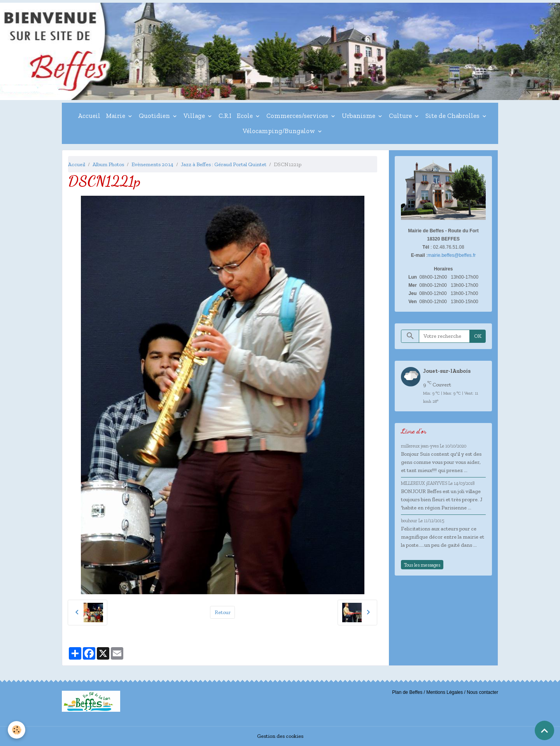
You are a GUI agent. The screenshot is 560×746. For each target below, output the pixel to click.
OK (478, 336)
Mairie (116, 116)
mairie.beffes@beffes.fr (451, 255)
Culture (401, 116)
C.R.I (225, 116)
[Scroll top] (544, 730)
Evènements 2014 (152, 164)
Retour (223, 612)
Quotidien (155, 116)
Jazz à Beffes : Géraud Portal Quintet (224, 164)
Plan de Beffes (407, 692)
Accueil (89, 116)
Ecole (246, 116)
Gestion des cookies (280, 736)
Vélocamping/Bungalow (280, 131)
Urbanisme (359, 116)
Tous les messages (422, 565)
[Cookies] (17, 730)
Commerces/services (298, 116)
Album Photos (108, 164)
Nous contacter (482, 692)
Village (195, 116)
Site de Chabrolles (453, 116)
